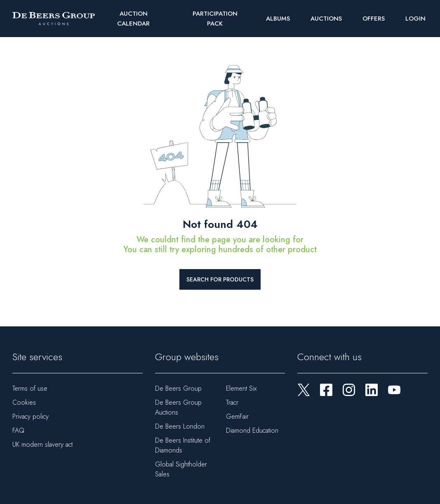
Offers (374, 19)
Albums (278, 19)
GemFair (237, 416)
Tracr (232, 402)
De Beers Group (178, 388)
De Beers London (180, 426)
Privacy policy (31, 416)
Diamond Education (252, 430)
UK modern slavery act (42, 444)
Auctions (326, 19)
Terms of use (30, 388)
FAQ (18, 430)
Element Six (241, 388)
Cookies (24, 402)
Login (415, 19)
